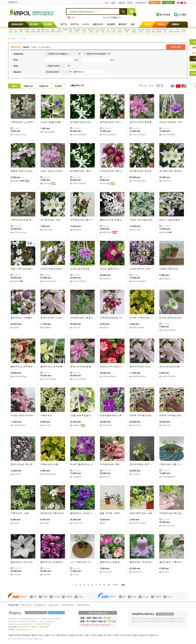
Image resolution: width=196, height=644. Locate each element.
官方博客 (182, 15)
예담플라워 (76, 425)
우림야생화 (120, 31)
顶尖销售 (111, 24)
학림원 (65, 30)
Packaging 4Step (56, 613)
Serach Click (176, 47)
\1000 (86, 24)
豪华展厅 (123, 24)
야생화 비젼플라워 (49, 132)
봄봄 (104, 523)
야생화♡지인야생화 (139, 376)
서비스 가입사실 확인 (165, 614)
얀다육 (108, 31)
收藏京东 (12, 2)
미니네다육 (184, 31)
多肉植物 (48, 24)
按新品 (14, 86)
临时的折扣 (98, 24)
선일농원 (16, 327)
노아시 (80, 596)
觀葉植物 (161, 24)
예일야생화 (53, 31)
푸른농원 (11, 31)
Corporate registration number (36, 613)
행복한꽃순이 (77, 230)
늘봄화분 (38, 31)
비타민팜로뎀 (77, 31)
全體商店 (175, 24)
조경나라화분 (91, 31)
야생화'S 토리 (136, 425)
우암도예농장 (127, 31)
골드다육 (71, 31)
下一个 (115, 585)
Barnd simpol (26, 605)
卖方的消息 (165, 15)
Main (107, 3)
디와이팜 (75, 574)
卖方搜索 (33, 24)
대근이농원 (165, 31)
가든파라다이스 (78, 523)
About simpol (54, 605)
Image (143, 85)
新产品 (64, 24)
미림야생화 (33, 31)
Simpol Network (68, 605)
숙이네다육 (113, 31)
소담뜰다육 (20, 31)
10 (109, 585)
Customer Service (83, 605)
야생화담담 (46, 327)
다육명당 (153, 31)
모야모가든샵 (107, 572)
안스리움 (56, 596)
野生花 (148, 24)
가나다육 (15, 31)
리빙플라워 (59, 31)
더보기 (148, 2)
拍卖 (133, 24)
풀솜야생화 (17, 474)
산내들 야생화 (107, 425)
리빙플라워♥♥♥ (18, 181)
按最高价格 (44, 86)
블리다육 (43, 31)
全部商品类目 (17, 24)
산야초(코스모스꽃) (19, 135)
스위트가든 (84, 31)
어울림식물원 (27, 31)
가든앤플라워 (107, 279)
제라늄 (45, 596)
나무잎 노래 (76, 327)
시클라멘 (69, 596)
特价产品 (75, 24)
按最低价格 (28, 86)
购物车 (130, 3)
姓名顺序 (58, 86)
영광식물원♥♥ (167, 232)
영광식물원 (134, 31)
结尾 (123, 585)
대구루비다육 (141, 31)
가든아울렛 (17, 574)
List (151, 85)
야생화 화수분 (166, 181)
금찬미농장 (103, 31)
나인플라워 (171, 31)
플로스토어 (165, 572)
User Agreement (40, 605)
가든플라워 (177, 31)
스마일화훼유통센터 (168, 477)
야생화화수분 (159, 31)
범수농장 (47, 31)
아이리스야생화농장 (79, 135)
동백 (73, 17)
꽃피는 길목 (136, 230)
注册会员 (121, 3)
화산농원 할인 (112, 17)
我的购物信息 (140, 3)
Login (113, 3)
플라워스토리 (148, 31)
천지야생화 (136, 474)
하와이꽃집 (46, 183)
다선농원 (97, 31)
